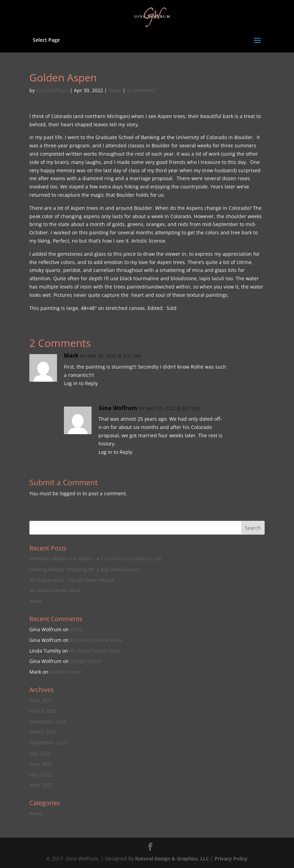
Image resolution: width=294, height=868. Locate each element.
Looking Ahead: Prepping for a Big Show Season (84, 569)
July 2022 (40, 753)
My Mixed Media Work (55, 590)
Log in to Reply (81, 383)
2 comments (141, 90)
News (115, 90)
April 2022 (41, 785)
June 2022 (41, 764)
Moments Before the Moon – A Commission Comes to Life (96, 559)
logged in (70, 493)
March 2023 (43, 732)
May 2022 (40, 775)
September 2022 (48, 743)
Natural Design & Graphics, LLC (172, 859)
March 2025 (43, 711)
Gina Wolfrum (52, 90)
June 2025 (41, 700)
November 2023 (48, 721)
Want (35, 601)
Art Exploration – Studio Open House (72, 580)
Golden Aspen (86, 661)
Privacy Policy (231, 859)
